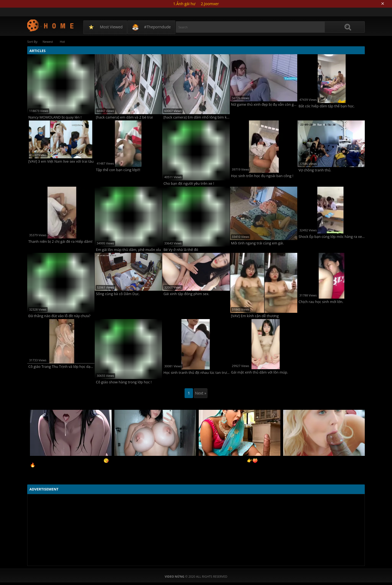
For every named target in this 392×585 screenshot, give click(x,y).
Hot (62, 42)
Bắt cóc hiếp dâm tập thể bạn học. (327, 106)
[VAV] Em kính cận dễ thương (255, 316)
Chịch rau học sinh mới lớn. (321, 302)
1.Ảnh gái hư (184, 4)
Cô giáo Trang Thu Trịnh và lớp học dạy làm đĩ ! (61, 367)
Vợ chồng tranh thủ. (315, 170)
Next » (200, 393)
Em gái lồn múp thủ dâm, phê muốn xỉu (128, 250)
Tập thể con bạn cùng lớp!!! (118, 170)
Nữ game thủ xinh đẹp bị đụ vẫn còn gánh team (264, 104)
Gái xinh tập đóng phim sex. (186, 294)
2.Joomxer (210, 4)
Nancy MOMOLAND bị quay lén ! (55, 117)
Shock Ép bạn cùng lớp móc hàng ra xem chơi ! (332, 237)
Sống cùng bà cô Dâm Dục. (118, 294)
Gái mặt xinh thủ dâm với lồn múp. (260, 372)
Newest (48, 42)
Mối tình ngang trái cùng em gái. (258, 243)
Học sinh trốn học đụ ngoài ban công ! (262, 176)
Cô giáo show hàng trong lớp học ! (124, 382)
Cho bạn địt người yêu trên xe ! (189, 184)
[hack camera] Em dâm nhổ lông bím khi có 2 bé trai (196, 117)
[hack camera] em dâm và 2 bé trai (124, 117)
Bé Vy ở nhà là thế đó (181, 250)
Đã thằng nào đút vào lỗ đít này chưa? (59, 316)
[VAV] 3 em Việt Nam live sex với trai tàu (61, 161)
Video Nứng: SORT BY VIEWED (51, 25)
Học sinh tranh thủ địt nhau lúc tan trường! (196, 373)
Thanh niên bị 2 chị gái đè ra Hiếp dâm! (60, 242)
